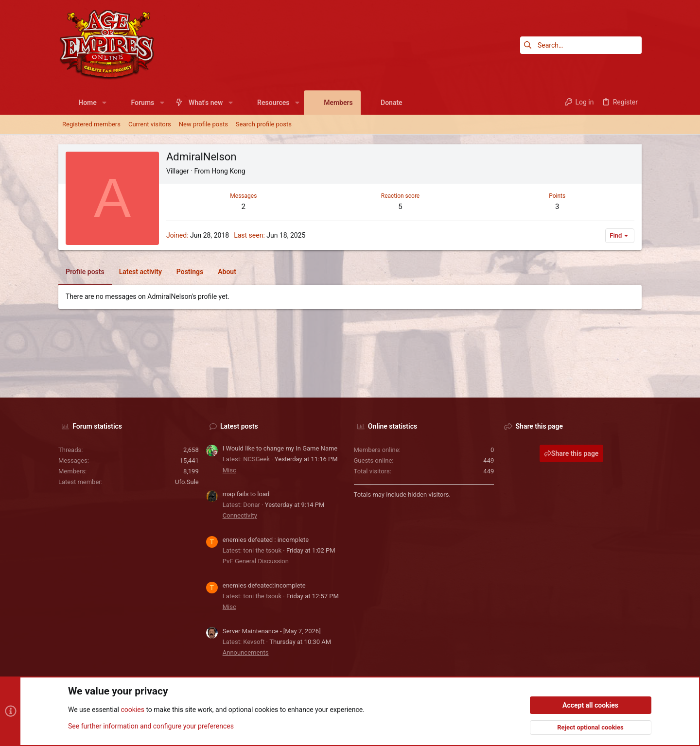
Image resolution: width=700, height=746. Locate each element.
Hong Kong (228, 171)
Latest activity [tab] (140, 272)
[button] (104, 103)
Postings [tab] (190, 272)
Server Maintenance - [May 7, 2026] (272, 631)
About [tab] (227, 272)
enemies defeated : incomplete (266, 540)
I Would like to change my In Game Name (280, 448)
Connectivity (240, 515)
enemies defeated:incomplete (264, 585)
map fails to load (246, 494)
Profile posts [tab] (85, 272)
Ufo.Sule (187, 482)
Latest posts (239, 426)
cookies (132, 710)
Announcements (246, 652)
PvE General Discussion (256, 561)
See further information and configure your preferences (151, 726)
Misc (229, 470)
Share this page (572, 453)
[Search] (581, 45)
